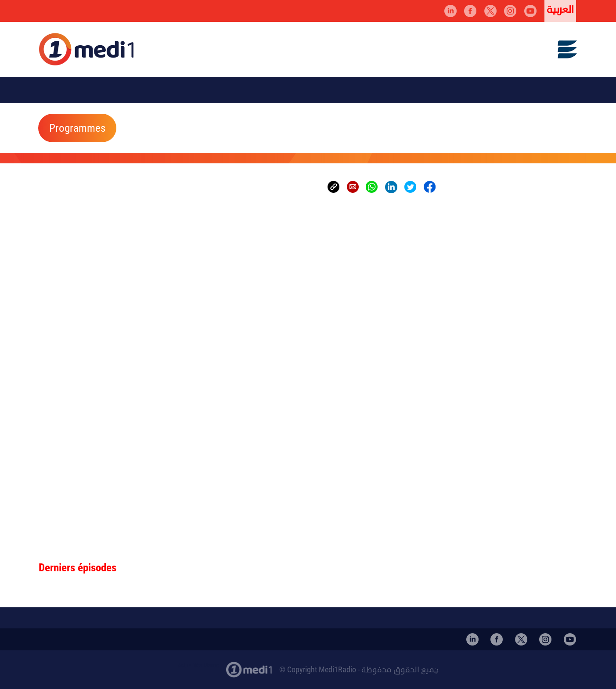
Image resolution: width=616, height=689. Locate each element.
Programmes (77, 128)
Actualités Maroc (198, 665)
